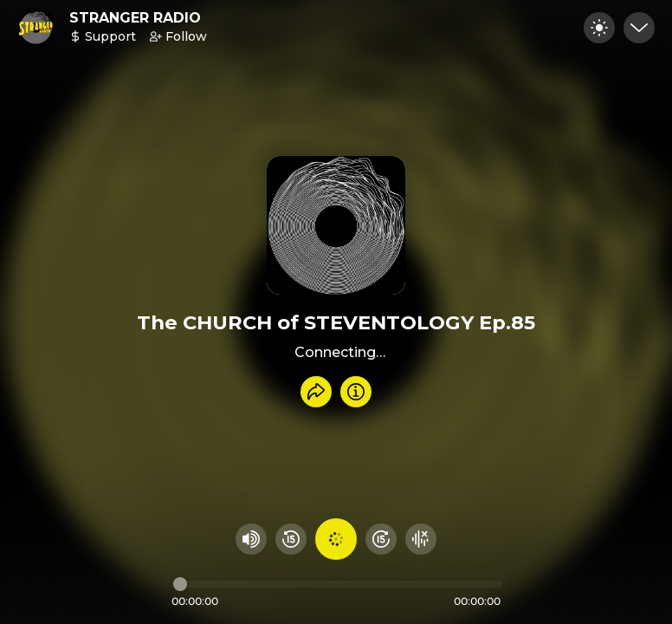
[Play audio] (336, 539)
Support (103, 36)
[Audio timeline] (338, 584)
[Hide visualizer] (421, 539)
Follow (178, 36)
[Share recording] (316, 392)
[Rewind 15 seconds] (291, 539)
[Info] (356, 392)
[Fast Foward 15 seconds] (381, 539)
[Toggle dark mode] (599, 28)
